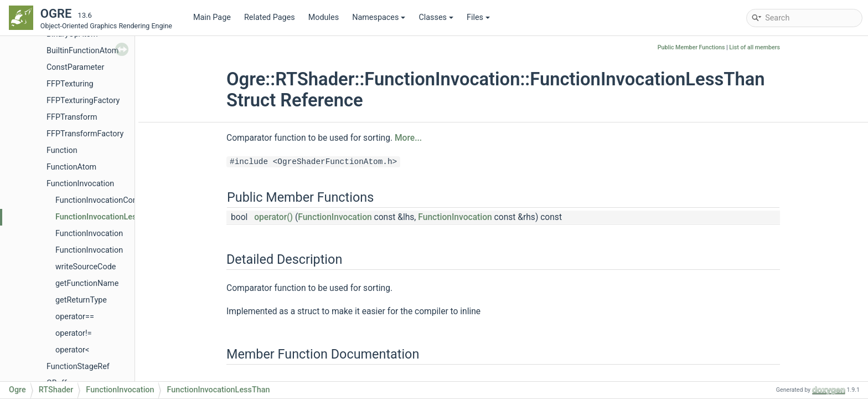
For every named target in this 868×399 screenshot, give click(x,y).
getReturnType (81, 300)
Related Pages (270, 17)
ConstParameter (75, 67)
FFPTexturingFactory (83, 101)
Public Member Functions (691, 47)
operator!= (74, 333)
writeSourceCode (86, 267)
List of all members (755, 47)
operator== (75, 317)
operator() (273, 217)
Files (478, 17)
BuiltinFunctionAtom (82, 51)
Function (62, 150)
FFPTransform (72, 117)
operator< (72, 350)
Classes (436, 17)
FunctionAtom (71, 167)
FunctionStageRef (78, 367)
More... (408, 138)
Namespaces (379, 17)
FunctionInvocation (80, 184)
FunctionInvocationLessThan (107, 217)
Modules (324, 17)
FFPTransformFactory (85, 134)
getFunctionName (87, 283)
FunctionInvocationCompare (105, 200)
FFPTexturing (70, 84)
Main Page (212, 17)
